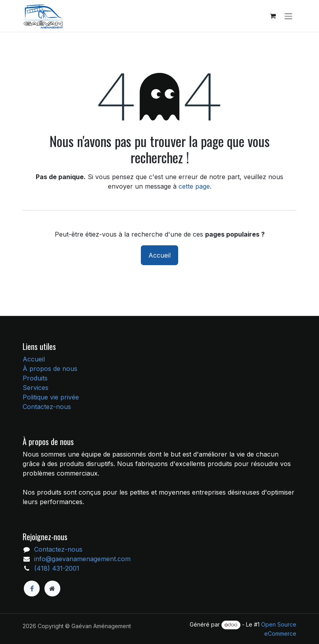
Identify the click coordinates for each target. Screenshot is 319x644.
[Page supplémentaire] (52, 589)
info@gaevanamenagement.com (82, 559)
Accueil (159, 255)
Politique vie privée (51, 397)
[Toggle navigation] (288, 16)
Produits (35, 378)
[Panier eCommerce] (273, 16)
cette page (194, 186)
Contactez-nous (47, 407)
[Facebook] (32, 589)
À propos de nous (50, 369)
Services (36, 388)
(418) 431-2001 (57, 568)
